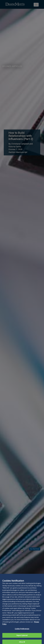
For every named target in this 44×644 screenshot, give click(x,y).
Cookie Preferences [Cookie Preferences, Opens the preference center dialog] (22, 632)
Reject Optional (22, 638)
